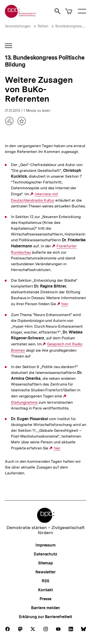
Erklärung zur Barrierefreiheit (45, 617)
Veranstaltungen (18, 26)
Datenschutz (45, 554)
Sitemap (45, 563)
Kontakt (45, 590)
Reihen (43, 26)
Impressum (45, 545)
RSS (45, 581)
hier (65, 304)
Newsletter (45, 572)
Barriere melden (46, 608)
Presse (45, 599)
